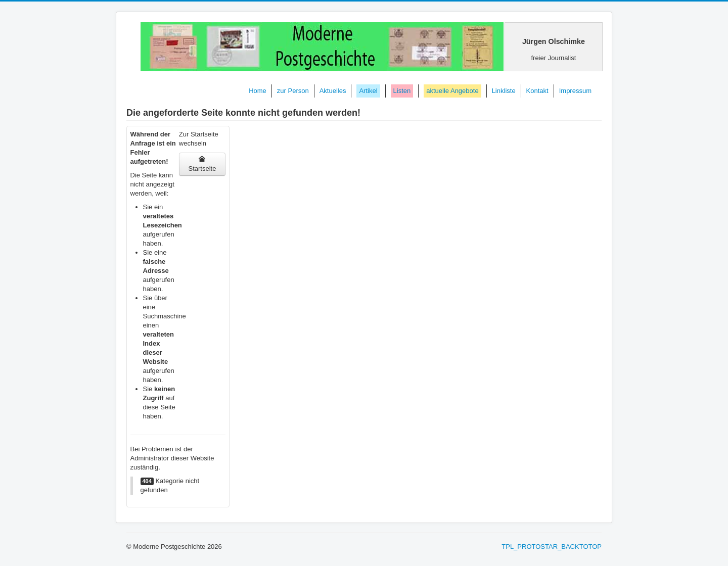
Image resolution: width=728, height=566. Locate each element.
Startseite (202, 164)
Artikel (368, 91)
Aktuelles (333, 91)
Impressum (575, 91)
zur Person (293, 91)
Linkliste (504, 91)
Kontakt (537, 91)
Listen (402, 91)
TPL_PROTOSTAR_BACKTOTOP (552, 547)
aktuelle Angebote (452, 91)
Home (258, 91)
